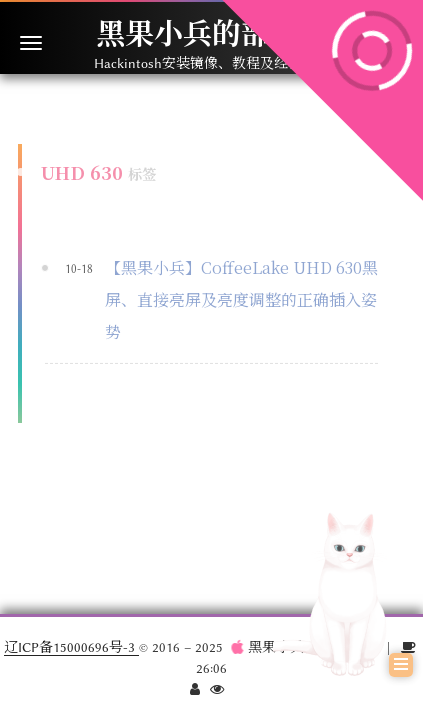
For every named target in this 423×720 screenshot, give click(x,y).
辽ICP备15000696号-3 (71, 647)
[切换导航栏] (31, 43)
